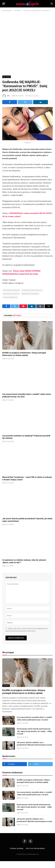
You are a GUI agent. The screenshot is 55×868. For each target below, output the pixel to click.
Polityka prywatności (35, 849)
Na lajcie (7, 77)
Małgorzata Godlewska (30, 294)
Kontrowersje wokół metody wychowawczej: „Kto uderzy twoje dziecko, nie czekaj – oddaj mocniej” (34, 731)
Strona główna (17, 849)
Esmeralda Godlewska (11, 290)
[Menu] (4, 4)
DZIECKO (6, 686)
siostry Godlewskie (10, 297)
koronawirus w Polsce (11, 294)
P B (8, 96)
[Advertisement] (27, 43)
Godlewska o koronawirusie (32, 290)
